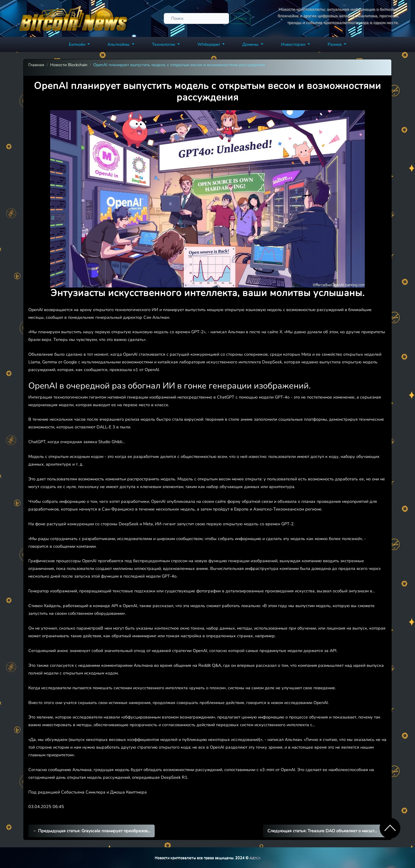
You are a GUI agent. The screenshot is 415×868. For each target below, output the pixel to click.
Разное (335, 44)
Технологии (164, 44)
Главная (36, 65)
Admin (255, 858)
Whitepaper (209, 44)
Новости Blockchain (69, 65)
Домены (251, 44)
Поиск (240, 18)
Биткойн (78, 44)
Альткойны (119, 44)
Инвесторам (294, 44)
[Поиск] (196, 18)
